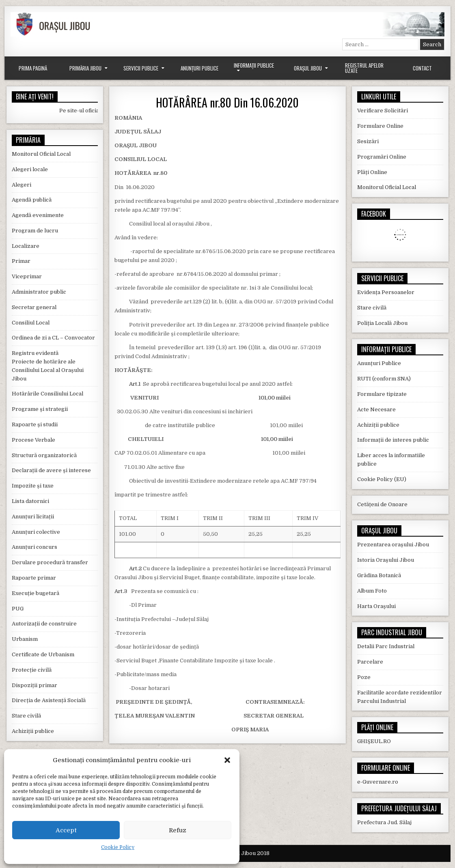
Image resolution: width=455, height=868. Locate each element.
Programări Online (382, 157)
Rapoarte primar (34, 578)
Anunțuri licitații (33, 517)
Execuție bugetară (36, 593)
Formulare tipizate (382, 394)
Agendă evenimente (38, 215)
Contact (422, 68)
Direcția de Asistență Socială (49, 700)
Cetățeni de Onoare (382, 504)
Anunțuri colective (36, 532)
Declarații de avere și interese (51, 470)
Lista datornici (30, 501)
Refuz (178, 830)
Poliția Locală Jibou (382, 323)
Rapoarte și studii (35, 424)
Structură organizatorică (44, 455)
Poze (364, 677)
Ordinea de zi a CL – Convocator (53, 338)
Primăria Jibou (85, 68)
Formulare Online (380, 126)
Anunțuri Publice (199, 68)
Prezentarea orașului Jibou (393, 545)
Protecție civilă (32, 670)
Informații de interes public (393, 440)
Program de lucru (35, 231)
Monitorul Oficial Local (41, 154)
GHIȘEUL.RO (374, 741)
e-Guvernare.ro (378, 782)
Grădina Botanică (379, 575)
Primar (21, 261)
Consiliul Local (31, 323)
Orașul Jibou (308, 68)
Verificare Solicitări (383, 111)
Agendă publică (32, 200)
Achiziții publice (33, 731)
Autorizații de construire (44, 624)
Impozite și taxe (33, 486)
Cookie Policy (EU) (382, 479)
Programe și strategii (40, 409)
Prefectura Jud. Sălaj (384, 822)
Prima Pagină (33, 68)
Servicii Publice (141, 68)
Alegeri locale (30, 169)
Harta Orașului (376, 606)
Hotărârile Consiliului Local (47, 394)
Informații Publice (254, 65)
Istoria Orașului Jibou (386, 560)
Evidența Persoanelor (386, 292)
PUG (18, 609)
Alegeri (22, 185)
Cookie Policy (118, 847)
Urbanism (25, 639)
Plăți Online (372, 172)
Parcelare (370, 662)
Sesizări (368, 141)
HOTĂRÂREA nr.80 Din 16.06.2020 (227, 102)
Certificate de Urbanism (43, 654)
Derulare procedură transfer (50, 562)
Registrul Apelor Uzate (364, 68)
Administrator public (39, 292)
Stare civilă (26, 716)
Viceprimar (27, 276)
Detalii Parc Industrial (386, 646)
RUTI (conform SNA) (384, 379)
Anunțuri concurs (35, 547)
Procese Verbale (33, 440)
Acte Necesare (376, 409)
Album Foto (372, 591)
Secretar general (34, 307)
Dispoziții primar (35, 685)
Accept (66, 830)
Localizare (26, 246)
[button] (227, 760)
